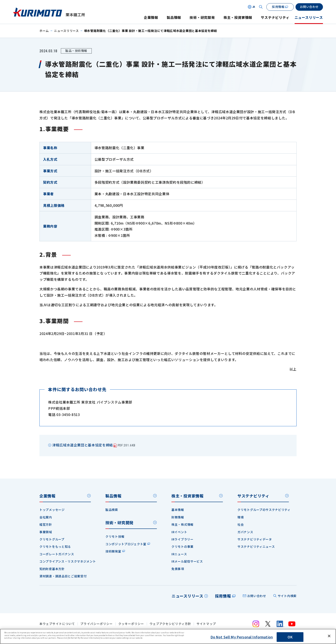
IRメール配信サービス (187, 561)
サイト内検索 (287, 596)
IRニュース (179, 554)
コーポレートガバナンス (57, 554)
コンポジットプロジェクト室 (126, 544)
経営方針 (46, 524)
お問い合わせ (257, 596)
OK (290, 637)
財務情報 (178, 517)
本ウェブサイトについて (57, 624)
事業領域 (46, 532)
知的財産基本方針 (52, 569)
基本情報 (178, 510)
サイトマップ (206, 624)
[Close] (329, 636)
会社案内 (46, 517)
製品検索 (112, 510)
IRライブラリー (182, 539)
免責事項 (178, 569)
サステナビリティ (275, 17)
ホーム (44, 31)
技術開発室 (113, 551)
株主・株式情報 (182, 524)
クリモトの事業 (182, 546)
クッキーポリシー (131, 624)
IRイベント (179, 532)
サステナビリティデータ (255, 539)
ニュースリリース (309, 17)
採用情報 (223, 596)
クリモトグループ (52, 539)
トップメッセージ (52, 510)
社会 (241, 524)
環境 (241, 517)
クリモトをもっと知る (55, 546)
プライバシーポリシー (97, 624)
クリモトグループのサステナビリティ (264, 510)
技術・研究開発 (202, 17)
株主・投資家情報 (238, 17)
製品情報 (174, 17)
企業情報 (151, 17)
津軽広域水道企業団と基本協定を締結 (94, 445)
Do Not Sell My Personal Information (242, 637)
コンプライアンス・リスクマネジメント (68, 561)
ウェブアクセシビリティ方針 (170, 624)
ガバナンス (245, 532)
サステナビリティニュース (256, 546)
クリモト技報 (115, 536)
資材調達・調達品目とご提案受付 (63, 576)
